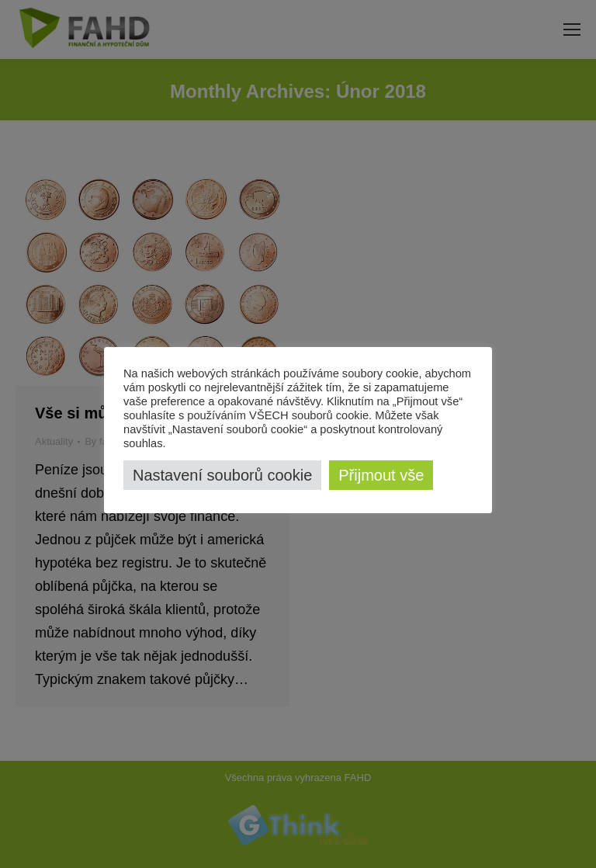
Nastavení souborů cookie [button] (222, 475)
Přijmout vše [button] (381, 475)
